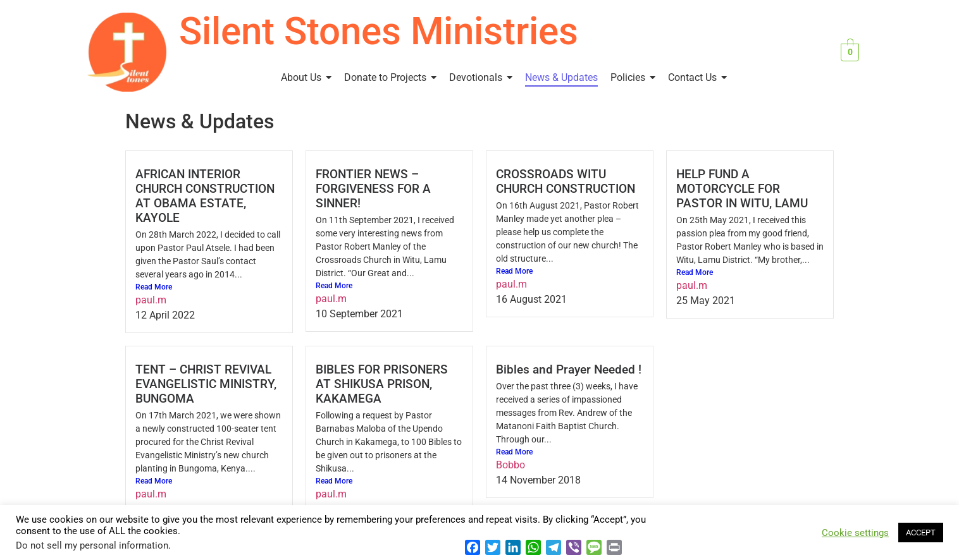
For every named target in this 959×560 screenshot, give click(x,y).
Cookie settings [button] (855, 533)
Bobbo (510, 465)
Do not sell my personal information (92, 545)
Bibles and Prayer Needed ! (569, 369)
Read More (154, 287)
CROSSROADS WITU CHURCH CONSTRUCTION (566, 181)
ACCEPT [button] (921, 533)
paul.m (151, 300)
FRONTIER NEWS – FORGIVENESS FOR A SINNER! (373, 189)
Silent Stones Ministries (379, 31)
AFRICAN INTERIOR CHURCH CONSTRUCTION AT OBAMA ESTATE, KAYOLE (205, 196)
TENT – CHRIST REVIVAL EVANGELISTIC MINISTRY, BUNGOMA (206, 384)
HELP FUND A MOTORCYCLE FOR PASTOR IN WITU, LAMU (742, 189)
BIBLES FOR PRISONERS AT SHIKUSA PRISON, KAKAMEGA (382, 384)
